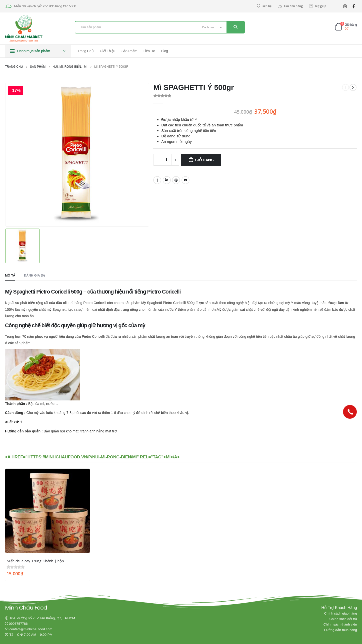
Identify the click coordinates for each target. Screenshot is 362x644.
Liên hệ (264, 6)
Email (185, 180)
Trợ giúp (318, 6)
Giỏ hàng (204, 160)
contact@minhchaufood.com (31, 629)
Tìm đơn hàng (290, 6)
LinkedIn (167, 180)
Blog (165, 51)
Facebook (157, 180)
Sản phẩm (129, 51)
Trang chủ (86, 51)
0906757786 (18, 623)
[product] (47, 510)
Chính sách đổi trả (343, 619)
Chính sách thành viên (340, 624)
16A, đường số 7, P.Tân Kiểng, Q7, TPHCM (42, 618)
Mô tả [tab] (10, 275)
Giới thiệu (107, 51)
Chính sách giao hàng (341, 613)
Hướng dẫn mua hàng (340, 630)
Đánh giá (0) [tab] (34, 275)
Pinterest (176, 180)
